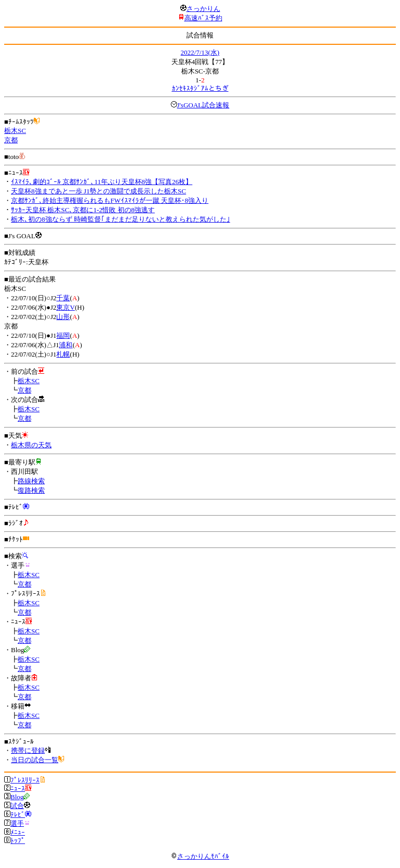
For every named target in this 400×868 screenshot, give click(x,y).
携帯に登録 (28, 750)
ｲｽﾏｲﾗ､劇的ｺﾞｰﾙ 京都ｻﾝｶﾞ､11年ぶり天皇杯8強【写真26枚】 (102, 182)
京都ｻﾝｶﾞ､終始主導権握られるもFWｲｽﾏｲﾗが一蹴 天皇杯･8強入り (110, 200)
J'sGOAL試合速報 (203, 105)
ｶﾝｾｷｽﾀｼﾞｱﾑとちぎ (200, 88)
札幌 (63, 354)
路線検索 (31, 481)
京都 (11, 140)
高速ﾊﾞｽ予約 (203, 18)
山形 (63, 317)
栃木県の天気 (31, 445)
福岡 (63, 335)
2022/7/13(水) (200, 52)
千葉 (63, 298)
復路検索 (31, 490)
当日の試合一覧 (35, 760)
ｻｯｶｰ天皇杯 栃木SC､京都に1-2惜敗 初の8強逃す (83, 210)
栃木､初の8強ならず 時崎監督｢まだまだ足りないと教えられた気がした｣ (121, 219)
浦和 (66, 345)
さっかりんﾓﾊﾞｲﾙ (200, 856)
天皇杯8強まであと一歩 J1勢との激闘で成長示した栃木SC (98, 191)
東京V (65, 307)
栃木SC (15, 131)
